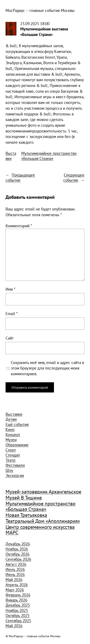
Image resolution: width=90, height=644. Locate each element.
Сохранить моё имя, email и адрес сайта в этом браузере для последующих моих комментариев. (47, 368)
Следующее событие (74, 178)
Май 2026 (14, 580)
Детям (11, 419)
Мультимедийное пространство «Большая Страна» (49, 156)
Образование (17, 445)
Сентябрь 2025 (18, 621)
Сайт (10, 338)
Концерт (13, 435)
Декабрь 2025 (18, 605)
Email (12, 314)
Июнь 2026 (15, 574)
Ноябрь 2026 (17, 549)
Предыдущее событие (20, 178)
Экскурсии (15, 475)
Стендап (13, 455)
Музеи (11, 440)
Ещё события (17, 424)
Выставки (11, 156)
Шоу (9, 470)
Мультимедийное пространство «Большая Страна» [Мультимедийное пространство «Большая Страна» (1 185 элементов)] (41, 507)
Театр (10, 460)
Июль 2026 (15, 569)
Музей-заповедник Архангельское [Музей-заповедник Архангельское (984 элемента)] (43, 492)
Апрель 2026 (17, 585)
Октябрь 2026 (17, 554)
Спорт (11, 450)
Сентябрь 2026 (18, 559)
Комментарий (19, 226)
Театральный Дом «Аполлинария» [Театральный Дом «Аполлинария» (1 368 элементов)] (43, 521)
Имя (10, 289)
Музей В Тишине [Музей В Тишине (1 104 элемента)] (24, 498)
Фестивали (15, 465)
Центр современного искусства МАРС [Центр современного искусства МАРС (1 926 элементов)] (40, 530)
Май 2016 (14, 626)
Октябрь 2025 (17, 616)
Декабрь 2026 (18, 544)
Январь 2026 (16, 600)
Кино (10, 429)
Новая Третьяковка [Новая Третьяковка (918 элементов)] (26, 515)
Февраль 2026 (18, 595)
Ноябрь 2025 (17, 610)
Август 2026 (16, 564)
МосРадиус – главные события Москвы (40, 10)
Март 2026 (15, 590)
